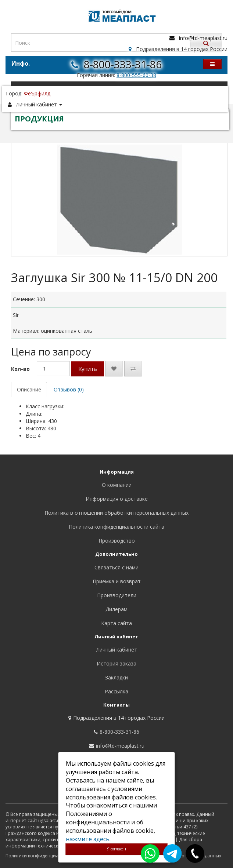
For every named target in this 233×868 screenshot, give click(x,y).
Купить (88, 369)
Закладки (116, 677)
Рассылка (116, 691)
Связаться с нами (116, 567)
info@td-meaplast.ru (203, 38)
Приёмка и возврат (117, 581)
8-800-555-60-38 (136, 75)
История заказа (116, 663)
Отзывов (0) (69, 389)
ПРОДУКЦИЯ (39, 119)
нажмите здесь (88, 839)
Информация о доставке (117, 499)
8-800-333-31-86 (123, 64)
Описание (29, 389)
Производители (117, 595)
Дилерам (116, 609)
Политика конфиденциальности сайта (116, 527)
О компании (117, 485)
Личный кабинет (117, 650)
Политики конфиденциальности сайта (48, 856)
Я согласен (116, 849)
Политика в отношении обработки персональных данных (116, 513)
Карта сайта (116, 623)
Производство (117, 541)
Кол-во (20, 369)
